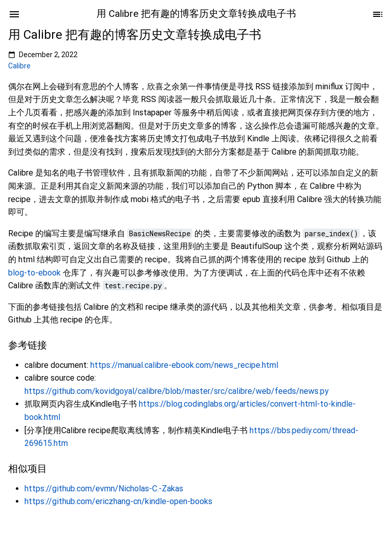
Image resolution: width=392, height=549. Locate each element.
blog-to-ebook (34, 273)
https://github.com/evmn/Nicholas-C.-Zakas (104, 489)
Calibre (19, 66)
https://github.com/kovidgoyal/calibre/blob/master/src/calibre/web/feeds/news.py (177, 391)
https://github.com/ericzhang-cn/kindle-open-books (118, 501)
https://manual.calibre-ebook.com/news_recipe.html (184, 365)
